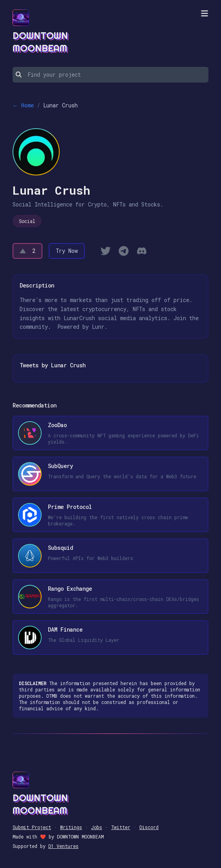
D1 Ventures (63, 846)
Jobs (97, 827)
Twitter (121, 827)
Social (27, 221)
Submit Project (32, 827)
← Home (23, 105)
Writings (71, 827)
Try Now (67, 251)
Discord (149, 827)
